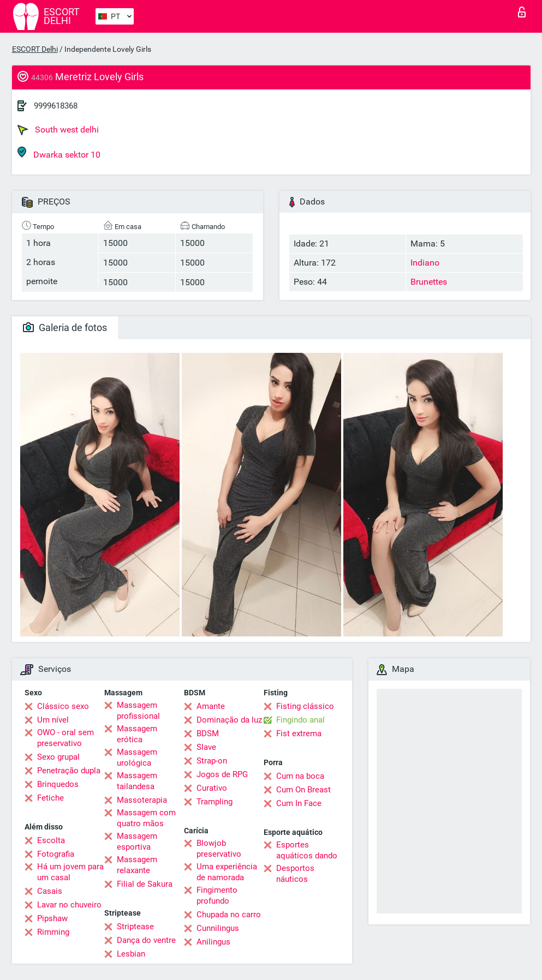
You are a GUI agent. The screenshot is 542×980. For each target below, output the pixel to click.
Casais (50, 891)
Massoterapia (142, 800)
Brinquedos (58, 784)
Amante (211, 706)
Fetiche (50, 798)
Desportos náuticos (295, 874)
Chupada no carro (229, 915)
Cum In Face (299, 803)
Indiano (425, 263)
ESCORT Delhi (35, 49)
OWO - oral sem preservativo (65, 738)
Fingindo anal (300, 720)
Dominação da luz (229, 720)
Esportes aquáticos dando (307, 850)
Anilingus (213, 942)
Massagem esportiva (137, 841)
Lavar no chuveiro (69, 905)
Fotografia (56, 854)
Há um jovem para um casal (70, 872)
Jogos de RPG (222, 774)
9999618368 (56, 106)
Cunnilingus (218, 928)
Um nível (53, 720)
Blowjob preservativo (219, 849)
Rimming (53, 932)
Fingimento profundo (217, 895)
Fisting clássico (305, 706)
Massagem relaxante (137, 865)
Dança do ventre (146, 940)
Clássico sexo (63, 706)
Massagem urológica (137, 757)
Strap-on (212, 761)
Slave (206, 747)
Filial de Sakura (145, 884)
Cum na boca (300, 776)
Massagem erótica (137, 734)
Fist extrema (299, 734)
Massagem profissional (138, 711)
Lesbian (131, 954)
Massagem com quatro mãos (146, 818)
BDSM (208, 734)
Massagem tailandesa (137, 781)
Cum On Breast (303, 790)
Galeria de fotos (65, 327)
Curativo (212, 788)
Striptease (135, 927)
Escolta (51, 840)
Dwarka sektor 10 (59, 153)
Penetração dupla (69, 771)
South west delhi (58, 130)
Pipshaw (52, 918)
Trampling (215, 802)
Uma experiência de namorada (227, 872)
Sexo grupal (58, 757)
